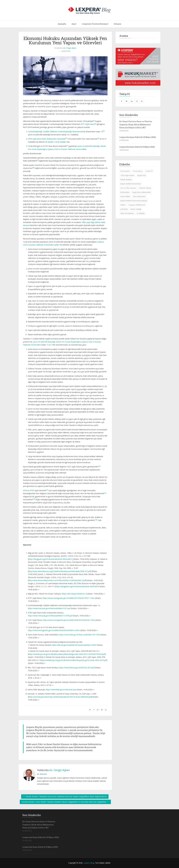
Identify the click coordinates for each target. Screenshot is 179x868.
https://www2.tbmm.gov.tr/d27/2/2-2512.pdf (77, 668)
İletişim (118, 24)
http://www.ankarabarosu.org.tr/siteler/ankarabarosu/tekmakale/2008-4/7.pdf (59, 571)
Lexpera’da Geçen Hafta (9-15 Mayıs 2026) (137, 147)
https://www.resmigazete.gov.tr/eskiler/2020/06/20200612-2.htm (54, 630)
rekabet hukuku (145, 188)
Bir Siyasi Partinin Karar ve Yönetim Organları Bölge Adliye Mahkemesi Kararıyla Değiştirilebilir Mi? (136, 124)
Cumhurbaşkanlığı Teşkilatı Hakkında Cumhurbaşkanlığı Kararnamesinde (57, 131)
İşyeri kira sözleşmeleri (142, 192)
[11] (47, 490)
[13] (34, 499)
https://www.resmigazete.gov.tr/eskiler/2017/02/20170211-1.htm (69, 598)
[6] (98, 138)
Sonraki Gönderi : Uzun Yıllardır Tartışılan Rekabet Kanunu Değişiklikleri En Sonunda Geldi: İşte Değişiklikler (65, 802)
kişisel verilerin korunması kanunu (134, 201)
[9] (33, 168)
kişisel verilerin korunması (131, 184)
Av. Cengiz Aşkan (70, 48)
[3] (96, 124)
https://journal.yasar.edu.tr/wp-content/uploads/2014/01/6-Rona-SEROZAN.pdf (60, 697)
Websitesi (43, 774)
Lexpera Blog (89, 863)
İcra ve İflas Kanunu (128, 188)
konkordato (125, 192)
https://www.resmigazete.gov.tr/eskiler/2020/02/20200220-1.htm (69, 620)
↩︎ (39, 589)
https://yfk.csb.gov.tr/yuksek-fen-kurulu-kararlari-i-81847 (74, 645)
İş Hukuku (141, 213)
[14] (96, 520)
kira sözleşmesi (139, 196)
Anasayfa (62, 24)
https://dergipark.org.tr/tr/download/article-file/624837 (50, 559)
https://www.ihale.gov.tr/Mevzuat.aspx (61, 689)
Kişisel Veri (141, 175)
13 (47, 345)
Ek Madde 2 (62, 142)
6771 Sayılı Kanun (88, 124)
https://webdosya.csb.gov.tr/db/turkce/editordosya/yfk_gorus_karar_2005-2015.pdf (74, 660)
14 (52, 345)
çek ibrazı (124, 209)
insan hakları (125, 196)
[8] (37, 160)
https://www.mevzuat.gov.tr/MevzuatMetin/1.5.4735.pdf (50, 616)
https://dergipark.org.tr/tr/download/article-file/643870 (77, 586)
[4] (104, 131)
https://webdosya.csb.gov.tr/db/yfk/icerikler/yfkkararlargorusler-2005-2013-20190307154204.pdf (67, 654)
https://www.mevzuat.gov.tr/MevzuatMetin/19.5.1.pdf (49, 608)
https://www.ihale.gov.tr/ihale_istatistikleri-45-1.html (80, 635)
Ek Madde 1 (50, 142)
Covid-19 (149, 171)
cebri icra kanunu (127, 213)
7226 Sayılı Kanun (127, 175)
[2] (94, 121)
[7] (67, 146)
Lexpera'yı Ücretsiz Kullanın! (95, 24)
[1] (51, 103)
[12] (105, 493)
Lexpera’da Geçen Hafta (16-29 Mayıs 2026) (138, 137)
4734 (25, 490)
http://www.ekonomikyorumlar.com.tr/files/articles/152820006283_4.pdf (57, 580)
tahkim (123, 205)
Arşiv (74, 24)
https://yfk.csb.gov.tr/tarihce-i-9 (74, 594)
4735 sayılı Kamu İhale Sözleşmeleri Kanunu (46, 139)
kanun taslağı (136, 209)
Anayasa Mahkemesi (137, 205)
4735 (32, 490)
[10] (99, 466)
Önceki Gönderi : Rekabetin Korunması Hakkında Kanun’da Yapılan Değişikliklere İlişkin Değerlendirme (65, 796)
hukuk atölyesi (126, 179)
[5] (66, 138)
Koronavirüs (125, 171)
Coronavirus (138, 171)
